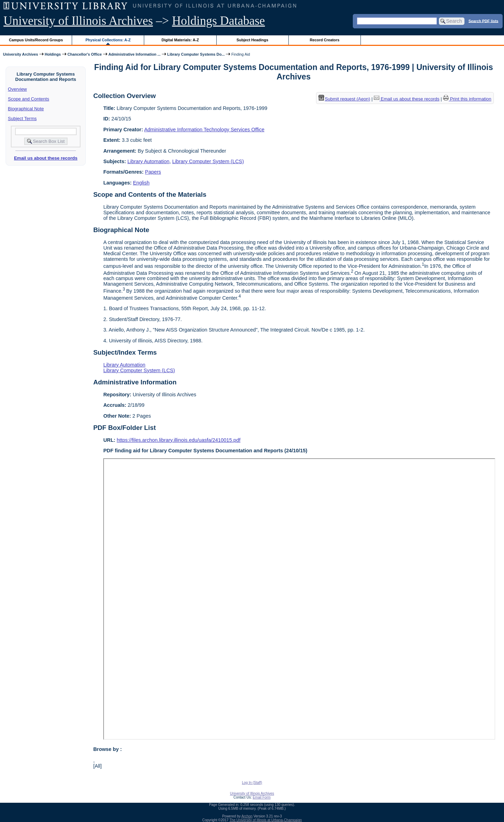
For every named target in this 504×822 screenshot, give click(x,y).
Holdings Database (219, 21)
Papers (153, 172)
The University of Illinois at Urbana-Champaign (266, 820)
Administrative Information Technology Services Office (204, 130)
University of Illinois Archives (78, 21)
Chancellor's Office (85, 54)
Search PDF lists (484, 21)
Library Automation (148, 161)
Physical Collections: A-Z (108, 40)
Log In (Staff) (252, 783)
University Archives (20, 54)
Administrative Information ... (135, 54)
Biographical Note (26, 109)
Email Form (262, 797)
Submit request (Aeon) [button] (344, 99)
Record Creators (325, 40)
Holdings (53, 54)
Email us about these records (46, 158)
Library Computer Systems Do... (196, 54)
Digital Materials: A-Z (180, 40)
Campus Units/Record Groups (36, 40)
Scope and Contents (29, 99)
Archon (247, 816)
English (141, 183)
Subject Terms (22, 119)
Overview (17, 89)
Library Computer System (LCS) (208, 161)
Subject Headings (253, 40)
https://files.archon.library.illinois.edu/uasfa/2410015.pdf (179, 440)
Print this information (467, 99)
